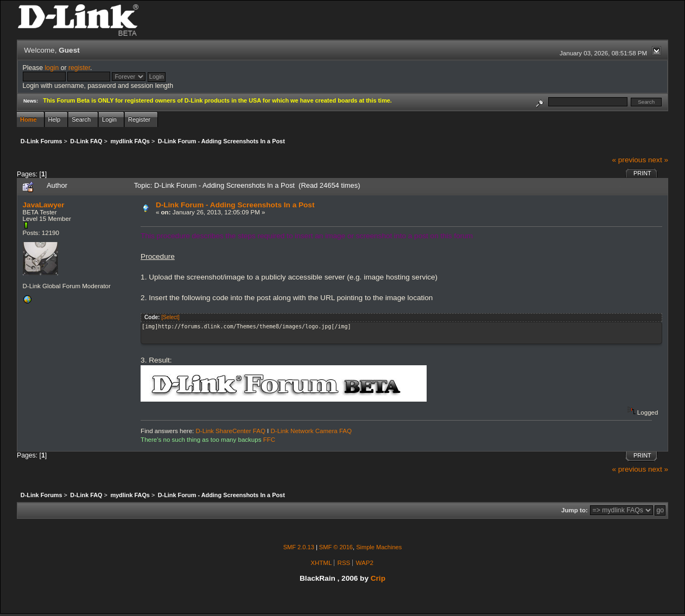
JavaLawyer (44, 205)
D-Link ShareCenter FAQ (231, 431)
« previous (629, 160)
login (52, 68)
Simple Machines (379, 547)
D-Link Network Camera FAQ (312, 431)
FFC (269, 440)
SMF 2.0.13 (299, 547)
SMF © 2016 (336, 547)
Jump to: (575, 510)
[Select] (170, 317)
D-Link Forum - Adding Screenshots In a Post (235, 205)
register (79, 68)
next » (658, 160)
